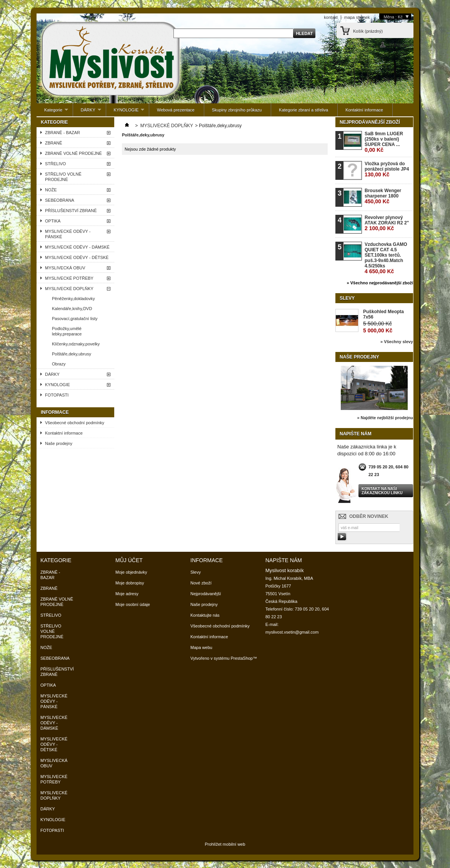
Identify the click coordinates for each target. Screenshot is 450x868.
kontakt (331, 17)
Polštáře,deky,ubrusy (72, 354)
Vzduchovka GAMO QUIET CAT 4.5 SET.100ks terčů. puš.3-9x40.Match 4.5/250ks (386, 258)
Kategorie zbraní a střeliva (303, 110)
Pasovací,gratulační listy (75, 319)
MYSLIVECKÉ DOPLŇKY (69, 289)
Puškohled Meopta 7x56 (383, 314)
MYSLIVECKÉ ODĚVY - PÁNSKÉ (68, 234)
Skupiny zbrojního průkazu (237, 110)
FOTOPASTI (57, 395)
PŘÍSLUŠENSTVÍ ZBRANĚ (71, 211)
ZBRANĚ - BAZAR (62, 133)
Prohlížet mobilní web (225, 844)
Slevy (347, 298)
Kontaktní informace (364, 110)
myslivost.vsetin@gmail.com (292, 632)
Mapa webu (201, 647)
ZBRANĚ (54, 143)
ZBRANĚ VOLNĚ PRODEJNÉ (73, 153)
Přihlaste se (401, 45)
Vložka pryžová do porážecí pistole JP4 (387, 169)
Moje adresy (127, 594)
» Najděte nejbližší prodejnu (385, 418)
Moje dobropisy (130, 583)
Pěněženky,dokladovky (73, 299)
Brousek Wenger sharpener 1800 (383, 196)
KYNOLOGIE (125, 112)
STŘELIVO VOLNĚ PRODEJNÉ (63, 177)
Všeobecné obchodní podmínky (75, 423)
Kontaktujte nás (205, 615)
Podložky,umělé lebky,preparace (67, 331)
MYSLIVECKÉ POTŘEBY (69, 278)
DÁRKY (87, 112)
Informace (55, 412)
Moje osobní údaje (133, 604)
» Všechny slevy (397, 342)
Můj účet (129, 560)
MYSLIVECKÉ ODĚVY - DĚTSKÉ (77, 257)
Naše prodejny (59, 443)
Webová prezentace (176, 110)
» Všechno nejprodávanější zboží (380, 283)
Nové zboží (201, 583)
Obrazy (59, 364)
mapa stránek (357, 17)
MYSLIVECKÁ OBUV (65, 268)
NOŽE (51, 190)
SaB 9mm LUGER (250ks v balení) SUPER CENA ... (384, 142)
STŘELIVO (55, 164)
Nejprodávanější (206, 594)
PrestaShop (242, 658)
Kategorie (52, 112)
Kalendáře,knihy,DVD (72, 309)
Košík (368, 31)
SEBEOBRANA (60, 200)
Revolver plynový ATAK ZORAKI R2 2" (387, 223)
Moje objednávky (131, 572)
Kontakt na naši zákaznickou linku (382, 491)
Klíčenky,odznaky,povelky (76, 344)
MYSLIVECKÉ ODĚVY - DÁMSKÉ (77, 247)
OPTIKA (53, 221)
